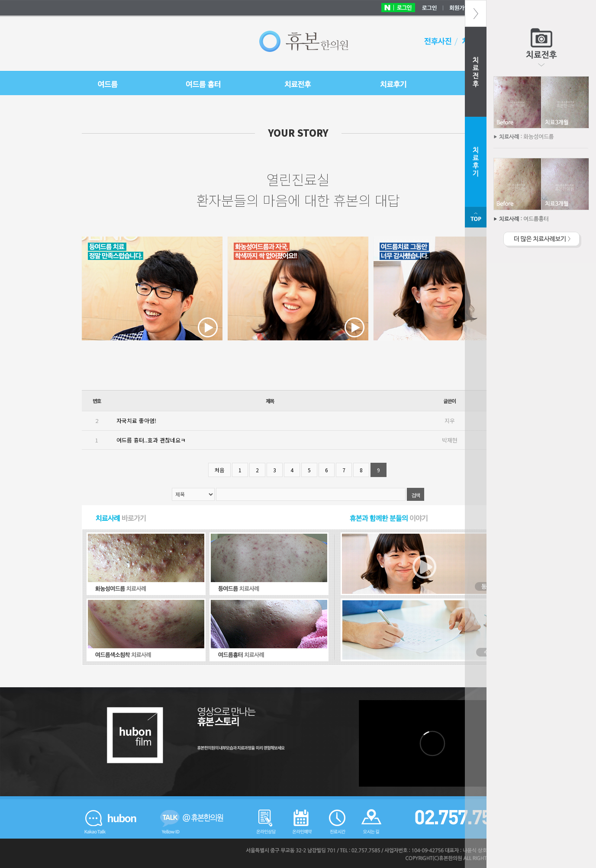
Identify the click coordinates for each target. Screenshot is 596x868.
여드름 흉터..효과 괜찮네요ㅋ (151, 440)
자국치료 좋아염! (136, 421)
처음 (219, 470)
